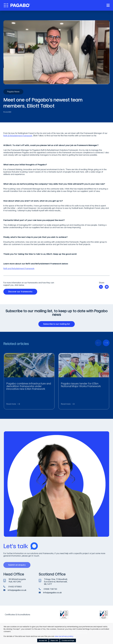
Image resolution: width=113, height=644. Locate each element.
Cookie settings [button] (68, 640)
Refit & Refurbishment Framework (18, 136)
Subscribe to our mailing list (57, 324)
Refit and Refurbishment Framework (19, 269)
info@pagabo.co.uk (17, 592)
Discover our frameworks (21, 292)
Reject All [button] (54, 640)
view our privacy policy (64, 636)
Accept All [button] (43, 640)
